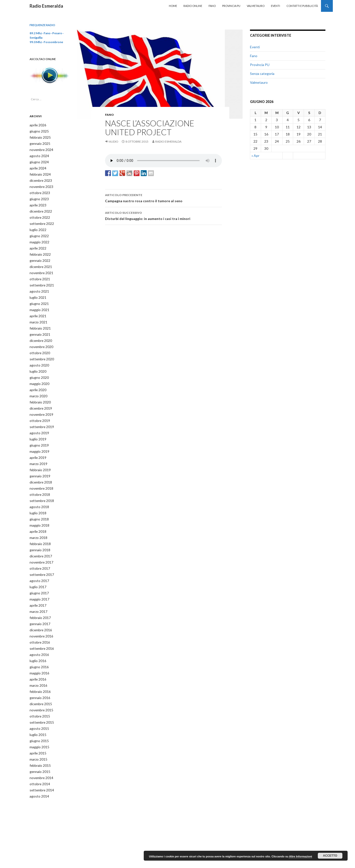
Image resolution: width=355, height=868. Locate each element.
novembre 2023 (40, 184)
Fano (212, 6)
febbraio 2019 (39, 456)
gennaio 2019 (39, 462)
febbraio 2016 (39, 669)
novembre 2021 (40, 267)
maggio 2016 (38, 651)
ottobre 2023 (38, 190)
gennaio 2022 (39, 255)
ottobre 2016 (38, 622)
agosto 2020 (38, 356)
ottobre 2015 (38, 693)
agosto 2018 (38, 492)
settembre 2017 (40, 557)
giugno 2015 (38, 716)
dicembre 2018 (40, 468)
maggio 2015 (38, 722)
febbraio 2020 (39, 391)
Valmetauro (256, 6)
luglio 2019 (37, 426)
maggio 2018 (38, 509)
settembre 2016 (40, 627)
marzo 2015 (38, 734)
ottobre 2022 (38, 214)
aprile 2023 (37, 202)
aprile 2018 (37, 515)
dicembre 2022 (40, 208)
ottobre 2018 (38, 480)
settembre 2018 (40, 486)
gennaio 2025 (39, 143)
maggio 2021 (38, 302)
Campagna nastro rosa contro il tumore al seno (163, 198)
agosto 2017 (38, 562)
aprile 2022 (37, 243)
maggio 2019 (38, 438)
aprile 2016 (37, 657)
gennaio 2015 (39, 746)
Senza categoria (262, 74)
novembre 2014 (40, 752)
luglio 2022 (37, 225)
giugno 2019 (38, 432)
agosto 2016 (38, 633)
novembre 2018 (40, 474)
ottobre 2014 (38, 758)
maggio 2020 (38, 373)
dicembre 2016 (40, 610)
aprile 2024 (37, 166)
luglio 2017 (37, 568)
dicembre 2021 (40, 261)
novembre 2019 (40, 403)
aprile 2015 (37, 728)
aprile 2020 (37, 379)
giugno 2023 (38, 196)
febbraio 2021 (39, 320)
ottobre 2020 (38, 344)
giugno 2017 (38, 574)
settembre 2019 (40, 415)
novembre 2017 (40, 545)
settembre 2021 (40, 279)
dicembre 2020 (40, 332)
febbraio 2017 (39, 598)
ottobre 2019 (38, 409)
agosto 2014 (38, 769)
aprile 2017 (37, 586)
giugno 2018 (38, 503)
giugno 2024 (38, 160)
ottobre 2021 (38, 273)
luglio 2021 (37, 291)
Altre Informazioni (301, 856)
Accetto (330, 856)
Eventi (275, 6)
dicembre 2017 (40, 539)
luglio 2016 (37, 639)
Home (173, 6)
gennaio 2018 (39, 533)
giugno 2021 (38, 296)
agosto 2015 (38, 704)
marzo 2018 (38, 521)
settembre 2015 (40, 698)
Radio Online (193, 6)
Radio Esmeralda (46, 6)
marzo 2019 (38, 450)
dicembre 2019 (40, 397)
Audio (114, 142)
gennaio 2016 (39, 675)
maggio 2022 (38, 237)
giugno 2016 (38, 645)
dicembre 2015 (40, 681)
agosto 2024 (38, 155)
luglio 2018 (37, 497)
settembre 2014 (40, 763)
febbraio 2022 (39, 249)
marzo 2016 (38, 663)
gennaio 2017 (39, 604)
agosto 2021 (38, 285)
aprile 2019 (37, 444)
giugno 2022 (38, 231)
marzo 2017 (38, 592)
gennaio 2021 (39, 326)
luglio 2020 (37, 361)
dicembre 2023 (40, 178)
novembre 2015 (40, 687)
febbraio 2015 (39, 740)
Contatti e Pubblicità (302, 6)
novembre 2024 (40, 149)
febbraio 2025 (39, 137)
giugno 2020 (38, 367)
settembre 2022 (40, 220)
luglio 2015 (37, 710)
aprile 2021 (37, 308)
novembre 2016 (40, 616)
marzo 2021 (38, 314)
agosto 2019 (38, 421)
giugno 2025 (38, 131)
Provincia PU (231, 6)
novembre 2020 (40, 338)
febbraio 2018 (39, 527)
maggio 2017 (38, 580)
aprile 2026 (37, 125)
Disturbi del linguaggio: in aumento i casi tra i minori (163, 215)
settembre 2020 (40, 350)
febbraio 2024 (39, 172)
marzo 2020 (38, 385)
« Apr (255, 156)
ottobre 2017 (38, 551)
